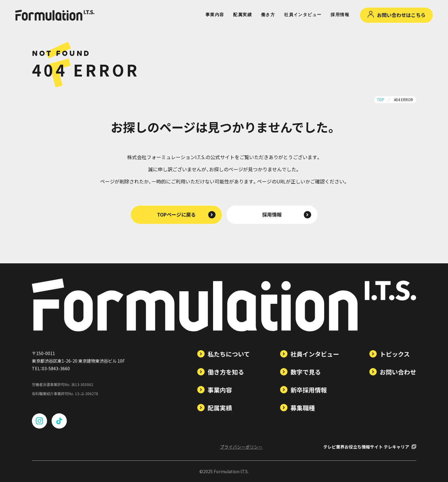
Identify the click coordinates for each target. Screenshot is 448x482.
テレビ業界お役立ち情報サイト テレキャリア (370, 447)
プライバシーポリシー (241, 447)
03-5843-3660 (56, 368)
